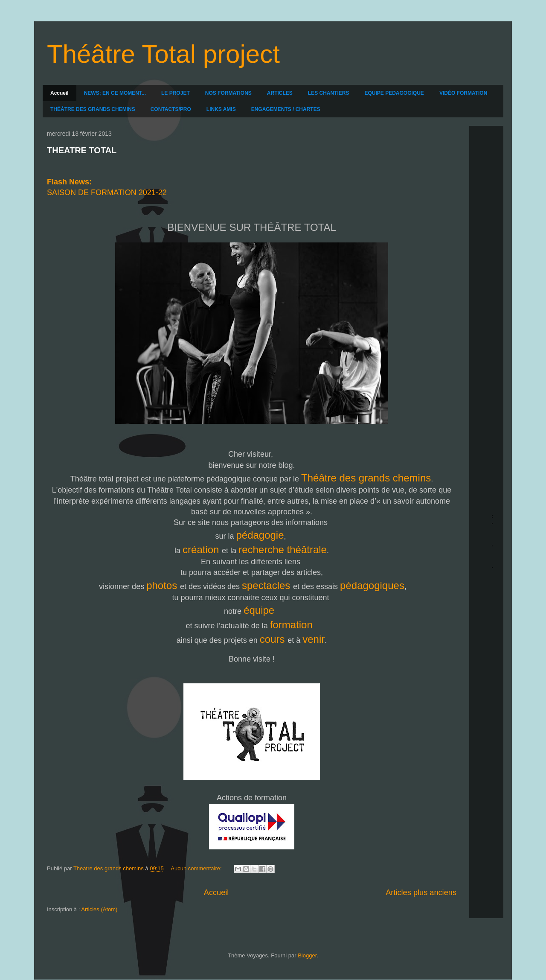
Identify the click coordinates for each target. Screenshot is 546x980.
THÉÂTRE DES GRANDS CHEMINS (93, 109)
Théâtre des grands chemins (366, 478)
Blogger (307, 955)
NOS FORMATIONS (228, 93)
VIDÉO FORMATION (463, 93)
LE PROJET (176, 93)
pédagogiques (372, 585)
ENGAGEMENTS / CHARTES (286, 109)
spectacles (267, 585)
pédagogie (260, 535)
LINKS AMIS (221, 109)
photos (163, 585)
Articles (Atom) (99, 909)
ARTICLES (280, 93)
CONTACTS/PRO (171, 109)
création (202, 550)
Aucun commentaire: (197, 868)
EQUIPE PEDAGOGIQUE (394, 93)
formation (293, 625)
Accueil (60, 93)
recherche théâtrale (283, 550)
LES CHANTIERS (329, 93)
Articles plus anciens (421, 892)
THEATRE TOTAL (82, 150)
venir (314, 639)
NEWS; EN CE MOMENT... (115, 93)
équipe (260, 610)
